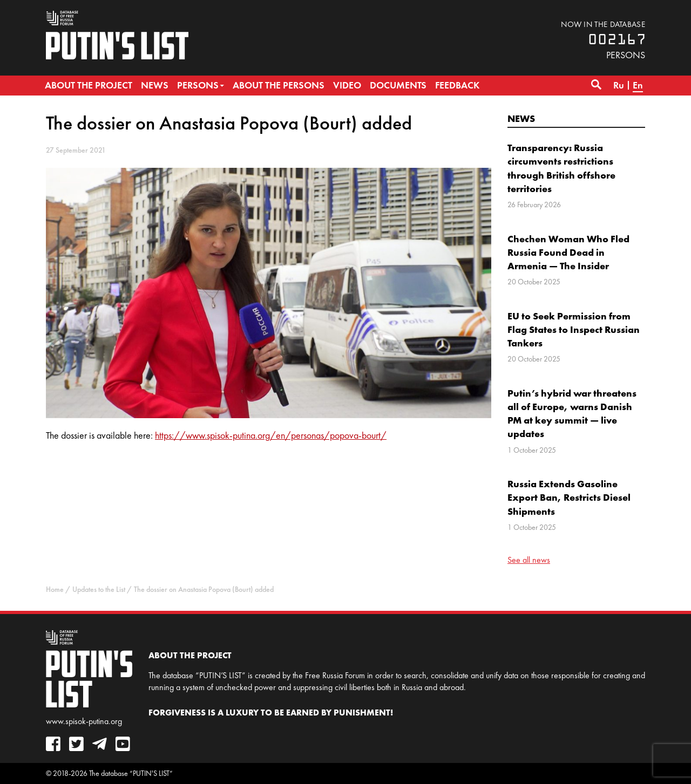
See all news (529, 560)
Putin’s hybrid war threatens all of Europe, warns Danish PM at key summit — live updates (572, 414)
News (521, 118)
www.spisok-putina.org (84, 721)
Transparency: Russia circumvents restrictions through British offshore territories (561, 168)
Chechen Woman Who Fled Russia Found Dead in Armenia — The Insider (568, 252)
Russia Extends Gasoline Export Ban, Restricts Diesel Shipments (569, 497)
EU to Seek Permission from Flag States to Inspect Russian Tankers (574, 329)
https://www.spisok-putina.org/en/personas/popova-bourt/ (271, 435)
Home (55, 589)
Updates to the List (99, 589)
